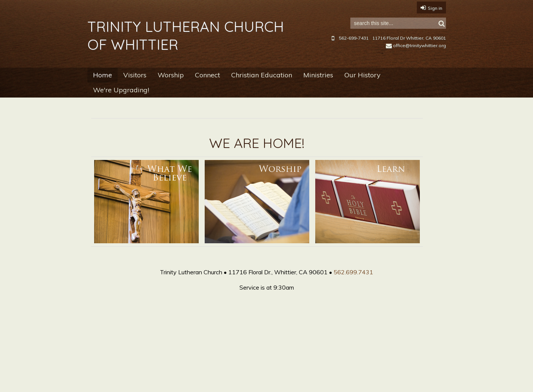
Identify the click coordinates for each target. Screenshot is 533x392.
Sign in (435, 8)
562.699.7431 (353, 272)
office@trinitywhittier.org (416, 45)
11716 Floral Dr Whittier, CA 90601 (409, 38)
